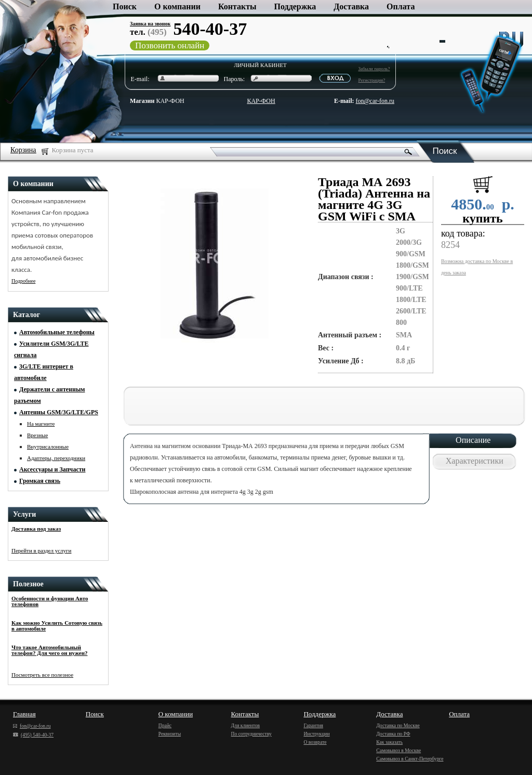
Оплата (401, 6)
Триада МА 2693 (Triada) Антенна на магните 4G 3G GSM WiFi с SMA (374, 199)
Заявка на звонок (150, 24)
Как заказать (389, 742)
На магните (41, 424)
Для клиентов (246, 725)
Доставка (351, 6)
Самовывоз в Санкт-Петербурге (410, 759)
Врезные (37, 435)
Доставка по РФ (393, 734)
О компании (177, 6)
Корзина (23, 150)
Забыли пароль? (374, 69)
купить (483, 218)
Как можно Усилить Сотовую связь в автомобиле (57, 626)
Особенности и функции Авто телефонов (50, 601)
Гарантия (313, 725)
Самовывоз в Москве (398, 750)
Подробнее (23, 281)
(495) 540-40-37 (33, 735)
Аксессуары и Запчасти (52, 469)
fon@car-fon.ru (375, 101)
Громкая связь (40, 481)
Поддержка (295, 6)
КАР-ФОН (157, 101)
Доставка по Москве (398, 725)
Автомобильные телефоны (57, 332)
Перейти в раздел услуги (42, 550)
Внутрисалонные (48, 446)
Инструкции (316, 734)
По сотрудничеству (251, 734)
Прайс (165, 725)
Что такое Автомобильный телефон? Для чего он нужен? (50, 650)
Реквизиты (170, 734)
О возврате (315, 742)
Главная (24, 714)
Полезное (28, 584)
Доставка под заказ (36, 529)
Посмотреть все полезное (42, 675)
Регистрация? (372, 80)
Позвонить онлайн (170, 45)
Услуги (24, 514)
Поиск (125, 6)
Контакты (237, 6)
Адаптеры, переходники (56, 458)
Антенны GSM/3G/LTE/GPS (59, 412)
